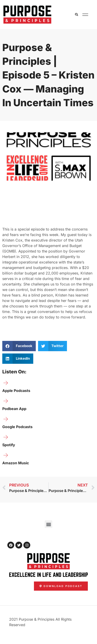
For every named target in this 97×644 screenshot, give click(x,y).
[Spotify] (6, 437)
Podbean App (14, 409)
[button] (77, 15)
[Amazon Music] (6, 455)
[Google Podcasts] (6, 419)
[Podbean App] (6, 401)
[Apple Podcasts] (6, 383)
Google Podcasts (17, 427)
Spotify (9, 445)
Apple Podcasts (16, 391)
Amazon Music (16, 463)
